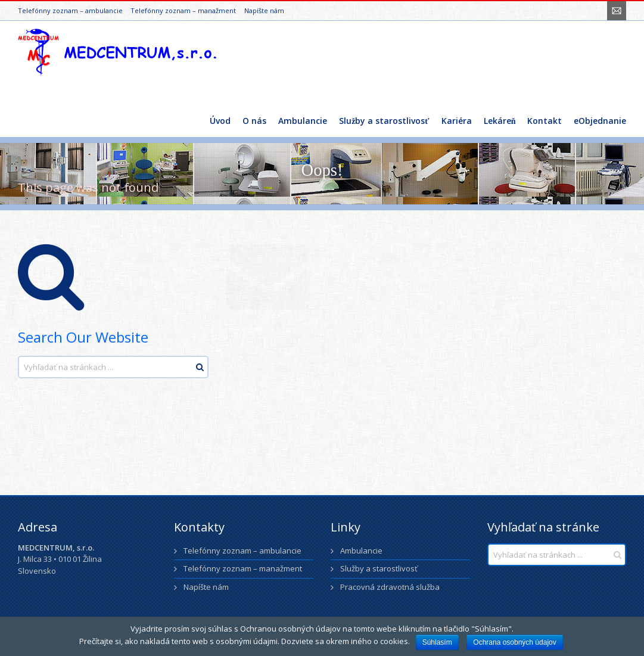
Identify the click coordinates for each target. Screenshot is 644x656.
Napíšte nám (264, 10)
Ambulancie (361, 551)
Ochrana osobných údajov (514, 642)
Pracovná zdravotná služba (390, 587)
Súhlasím (437, 642)
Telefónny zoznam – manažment (183, 10)
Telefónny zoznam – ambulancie (70, 10)
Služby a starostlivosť (379, 568)
